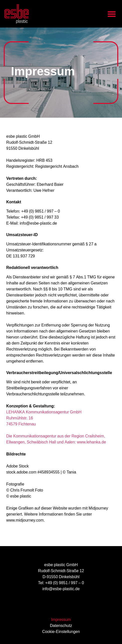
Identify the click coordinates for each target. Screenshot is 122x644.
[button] (112, 14)
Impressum (61, 620)
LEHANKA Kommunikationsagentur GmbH (44, 413)
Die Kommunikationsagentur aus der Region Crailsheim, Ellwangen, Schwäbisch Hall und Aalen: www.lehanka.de (56, 440)
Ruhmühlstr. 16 (20, 419)
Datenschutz (61, 626)
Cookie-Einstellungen (61, 632)
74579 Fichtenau (21, 425)
